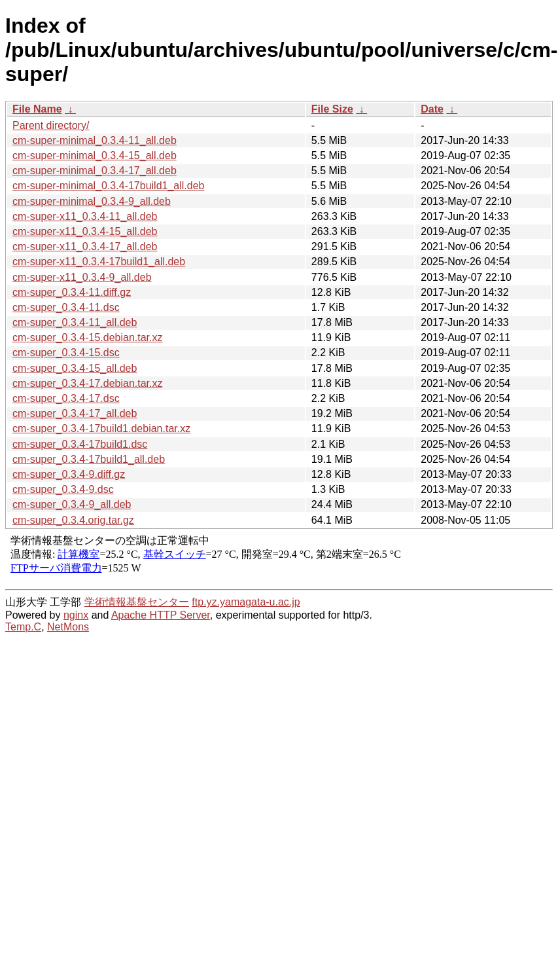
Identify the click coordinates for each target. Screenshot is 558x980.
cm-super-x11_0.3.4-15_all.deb (85, 231)
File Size (332, 109)
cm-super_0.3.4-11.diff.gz (72, 292)
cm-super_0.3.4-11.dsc (66, 307)
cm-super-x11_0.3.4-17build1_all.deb (99, 262)
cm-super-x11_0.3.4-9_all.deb (82, 277)
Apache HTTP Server (161, 615)
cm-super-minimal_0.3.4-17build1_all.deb (108, 186)
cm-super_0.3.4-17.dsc (66, 398)
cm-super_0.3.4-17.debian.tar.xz (87, 383)
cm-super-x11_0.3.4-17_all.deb (85, 246)
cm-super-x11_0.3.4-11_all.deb (85, 216)
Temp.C (23, 627)
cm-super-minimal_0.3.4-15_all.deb (95, 155)
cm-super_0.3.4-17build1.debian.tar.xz (101, 428)
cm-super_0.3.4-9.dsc (63, 489)
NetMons (68, 627)
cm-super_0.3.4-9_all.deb (72, 504)
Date (432, 109)
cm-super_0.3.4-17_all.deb (75, 413)
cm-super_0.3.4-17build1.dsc (80, 444)
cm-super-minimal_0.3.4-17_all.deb (95, 171)
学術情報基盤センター (137, 602)
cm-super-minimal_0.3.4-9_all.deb (92, 201)
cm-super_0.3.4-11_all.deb (75, 322)
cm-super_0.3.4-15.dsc (66, 353)
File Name (37, 109)
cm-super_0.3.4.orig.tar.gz (73, 520)
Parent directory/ (51, 125)
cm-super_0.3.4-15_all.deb (75, 368)
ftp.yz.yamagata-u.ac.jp (246, 602)
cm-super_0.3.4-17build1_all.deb (89, 459)
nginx (76, 615)
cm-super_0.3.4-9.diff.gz (69, 474)
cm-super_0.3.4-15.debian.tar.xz (87, 337)
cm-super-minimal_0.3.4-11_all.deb (95, 140)
